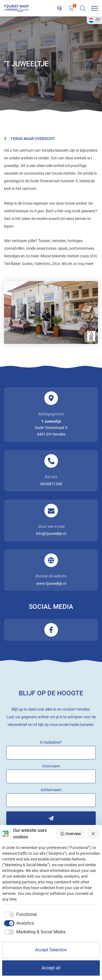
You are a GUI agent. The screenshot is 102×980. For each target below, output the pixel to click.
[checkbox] (19, 915)
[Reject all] (94, 834)
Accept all (51, 968)
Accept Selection (51, 950)
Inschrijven (51, 818)
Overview (71, 834)
